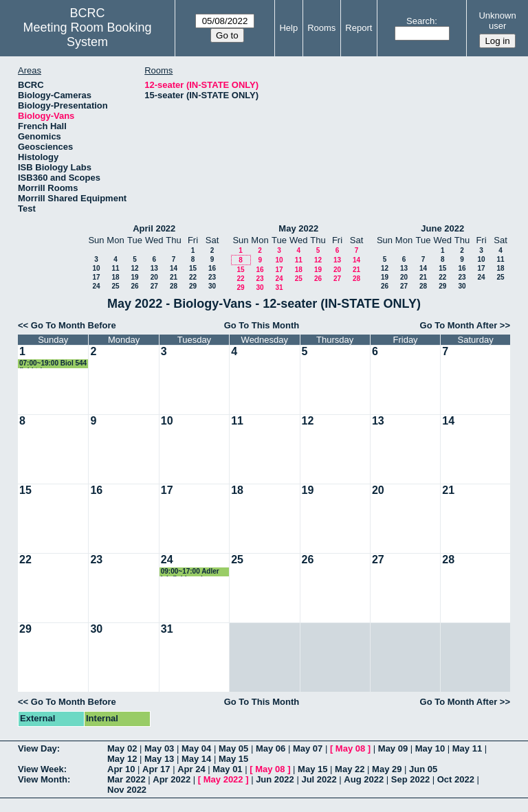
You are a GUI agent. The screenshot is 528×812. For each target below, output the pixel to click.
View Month (43, 779)
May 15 (233, 759)
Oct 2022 (456, 779)
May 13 (159, 759)
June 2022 (442, 228)
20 (154, 277)
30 (212, 286)
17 (96, 277)
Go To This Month (262, 325)
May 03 (159, 748)
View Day (37, 748)
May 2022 (298, 228)
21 (174, 277)
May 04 (196, 748)
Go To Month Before (74, 325)
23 (212, 277)
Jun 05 (423, 769)
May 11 (467, 748)
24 (96, 286)
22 (193, 277)
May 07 (308, 748)
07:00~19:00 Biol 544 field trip (53, 364)
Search (420, 21)
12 (134, 268)
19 (134, 277)
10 (96, 268)
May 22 (350, 769)
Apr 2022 (172, 779)
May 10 (430, 748)
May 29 (387, 769)
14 (174, 268)
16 (212, 268)
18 (115, 277)
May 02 (122, 748)
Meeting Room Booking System (88, 35)
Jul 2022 (319, 779)
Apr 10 (121, 769)
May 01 (227, 769)
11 (115, 268)
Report (359, 28)
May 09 (393, 748)
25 (115, 286)
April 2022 (154, 228)
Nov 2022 (127, 790)
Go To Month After (459, 325)
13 (154, 268)
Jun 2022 (275, 779)
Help (288, 28)
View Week (41, 769)
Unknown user (497, 21)
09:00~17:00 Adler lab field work (190, 572)
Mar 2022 (126, 779)
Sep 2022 (410, 779)
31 (279, 287)
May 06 (271, 748)
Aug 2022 (364, 779)
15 (193, 268)
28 (174, 286)
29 (193, 286)
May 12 (122, 759)
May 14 (196, 759)
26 (134, 286)
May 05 (233, 748)
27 (154, 286)
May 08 (350, 748)
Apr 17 (156, 769)
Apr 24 (191, 769)
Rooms (321, 28)
